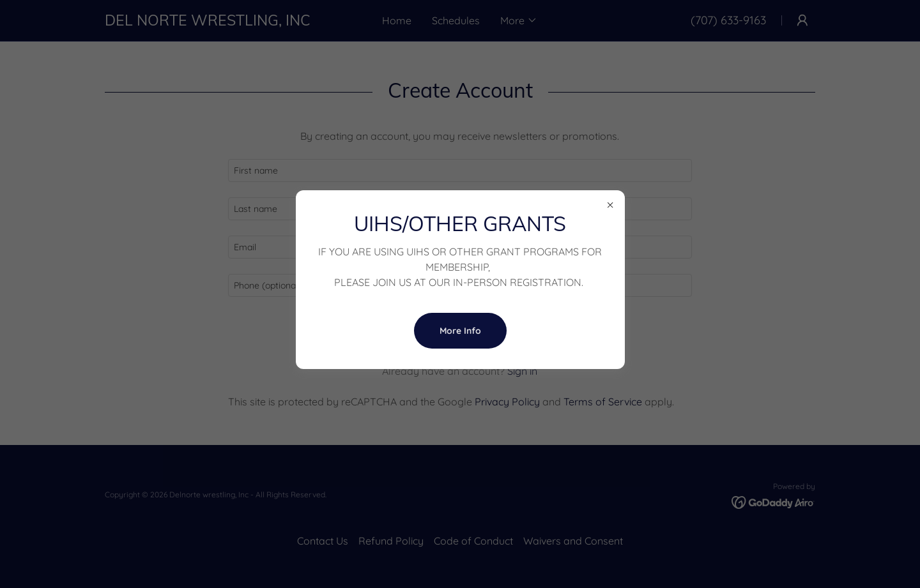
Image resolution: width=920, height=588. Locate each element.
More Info (460, 331)
